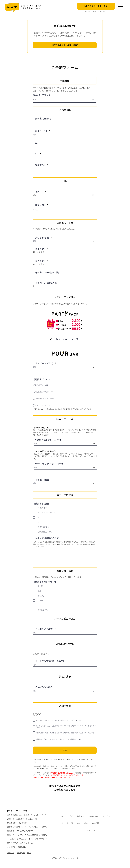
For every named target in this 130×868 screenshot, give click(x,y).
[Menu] (121, 6)
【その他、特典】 (42, 480)
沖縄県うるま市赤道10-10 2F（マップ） (30, 815)
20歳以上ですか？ (42, 95)
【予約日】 (40, 192)
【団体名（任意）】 (43, 119)
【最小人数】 (40, 249)
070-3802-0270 (25, 831)
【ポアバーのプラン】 (44, 363)
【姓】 (36, 143)
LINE (30, 839)
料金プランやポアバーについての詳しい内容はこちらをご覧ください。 (60, 304)
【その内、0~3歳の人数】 (46, 283)
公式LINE (22, 847)
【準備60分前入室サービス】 (48, 440)
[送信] (65, 750)
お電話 (42, 768)
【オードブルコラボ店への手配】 (49, 661)
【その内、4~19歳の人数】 (47, 273)
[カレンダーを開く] (93, 195)
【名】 (36, 154)
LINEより (56, 768)
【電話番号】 (40, 165)
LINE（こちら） (39, 777)
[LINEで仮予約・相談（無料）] (96, 6)
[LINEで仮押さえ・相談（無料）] (65, 45)
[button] (72, 816)
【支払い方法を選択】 (44, 687)
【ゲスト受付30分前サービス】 (49, 464)
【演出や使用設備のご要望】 (47, 538)
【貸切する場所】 (42, 238)
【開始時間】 (40, 205)
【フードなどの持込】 (44, 629)
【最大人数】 (40, 261)
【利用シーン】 (41, 131)
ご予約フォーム (26, 843)
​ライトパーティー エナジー (32, 6)
